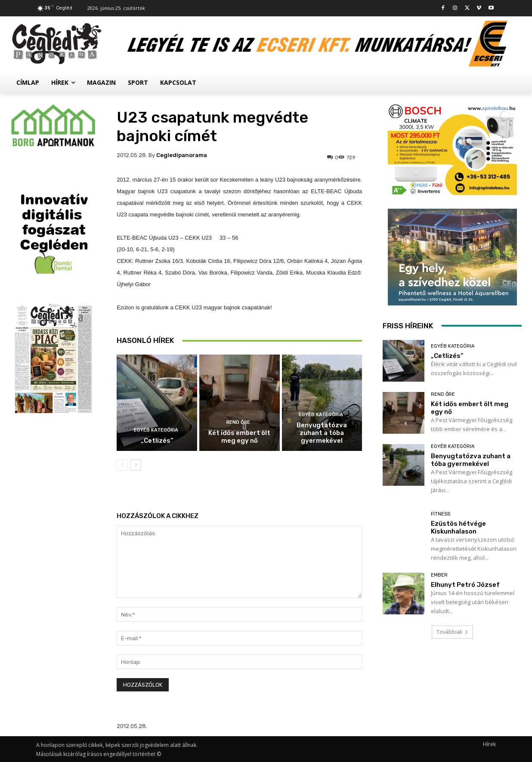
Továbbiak (452, 632)
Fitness (441, 514)
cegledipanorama (182, 155)
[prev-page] (122, 465)
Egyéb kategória (156, 430)
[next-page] (136, 465)
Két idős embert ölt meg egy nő (239, 437)
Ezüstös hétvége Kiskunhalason (458, 528)
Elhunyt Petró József (465, 585)
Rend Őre (238, 422)
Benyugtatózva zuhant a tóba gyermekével (322, 433)
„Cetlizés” (157, 441)
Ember (439, 575)
